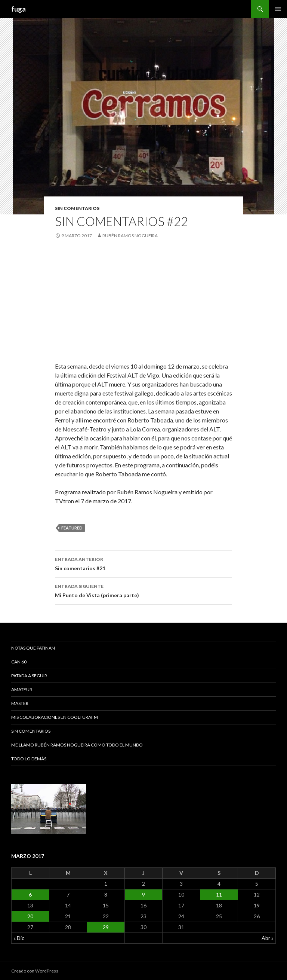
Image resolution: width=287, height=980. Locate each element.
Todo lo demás (29, 759)
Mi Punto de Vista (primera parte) (143, 590)
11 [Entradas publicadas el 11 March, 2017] (219, 894)
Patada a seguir (29, 676)
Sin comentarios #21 (143, 563)
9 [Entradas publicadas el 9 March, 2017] (143, 894)
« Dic (19, 938)
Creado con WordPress (35, 971)
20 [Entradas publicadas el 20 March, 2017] (30, 916)
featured (72, 528)
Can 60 (19, 662)
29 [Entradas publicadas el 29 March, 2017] (106, 927)
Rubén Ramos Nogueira (130, 236)
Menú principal (278, 9)
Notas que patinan (33, 648)
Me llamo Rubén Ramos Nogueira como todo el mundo (77, 745)
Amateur (22, 689)
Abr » (268, 938)
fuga (18, 9)
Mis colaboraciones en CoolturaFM (55, 717)
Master (20, 703)
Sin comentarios (77, 208)
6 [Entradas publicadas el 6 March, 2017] (30, 894)
